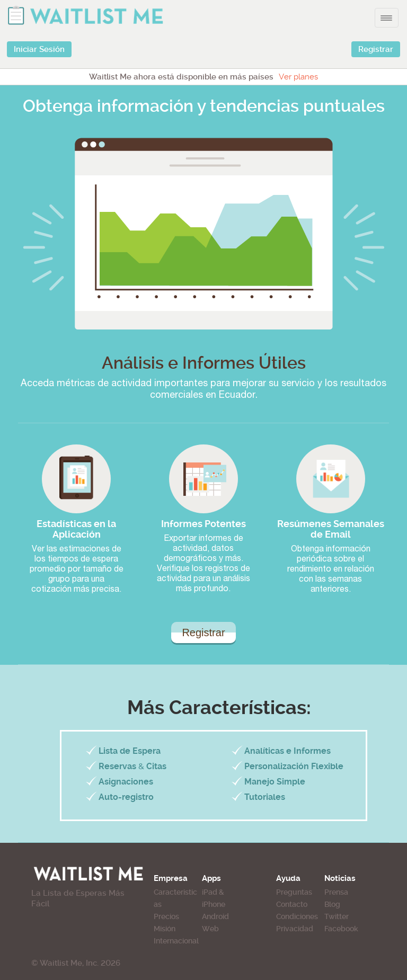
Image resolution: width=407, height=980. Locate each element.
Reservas (117, 766)
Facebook (341, 929)
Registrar (376, 49)
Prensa (336, 892)
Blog (332, 904)
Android (215, 916)
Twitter (337, 916)
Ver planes (298, 77)
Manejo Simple (275, 782)
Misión (165, 929)
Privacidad (295, 929)
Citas (156, 766)
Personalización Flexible (294, 766)
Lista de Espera (130, 751)
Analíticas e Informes (287, 751)
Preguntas (294, 892)
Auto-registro (126, 797)
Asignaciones (126, 782)
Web (210, 929)
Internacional (176, 941)
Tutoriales (265, 797)
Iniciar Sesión (39, 49)
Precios (166, 916)
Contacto (292, 904)
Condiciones (297, 916)
